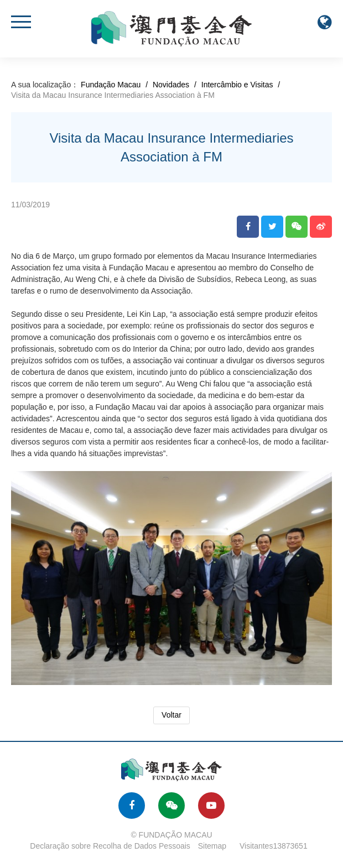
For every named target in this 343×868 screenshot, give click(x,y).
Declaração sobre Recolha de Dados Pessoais (110, 846)
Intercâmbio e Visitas (237, 85)
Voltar (171, 715)
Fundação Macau (111, 85)
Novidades (171, 85)
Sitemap (212, 846)
